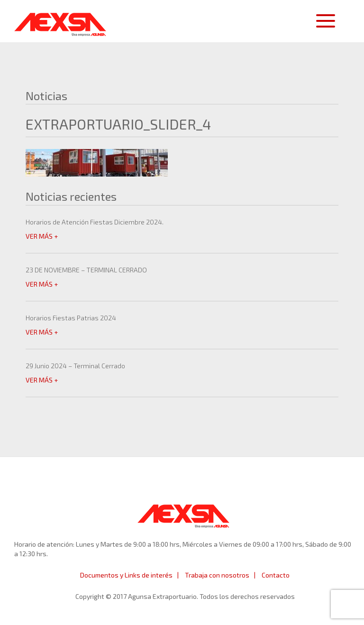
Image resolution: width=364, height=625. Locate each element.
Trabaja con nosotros (217, 575)
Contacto (276, 575)
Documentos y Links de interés (126, 575)
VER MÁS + (42, 236)
